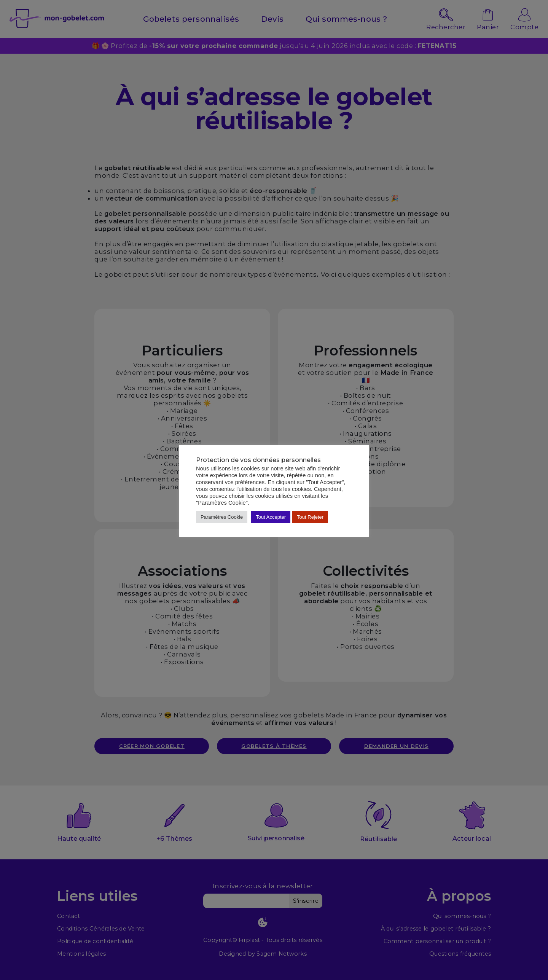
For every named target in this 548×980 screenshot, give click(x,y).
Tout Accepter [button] (271, 517)
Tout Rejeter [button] (310, 517)
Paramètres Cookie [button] (222, 517)
